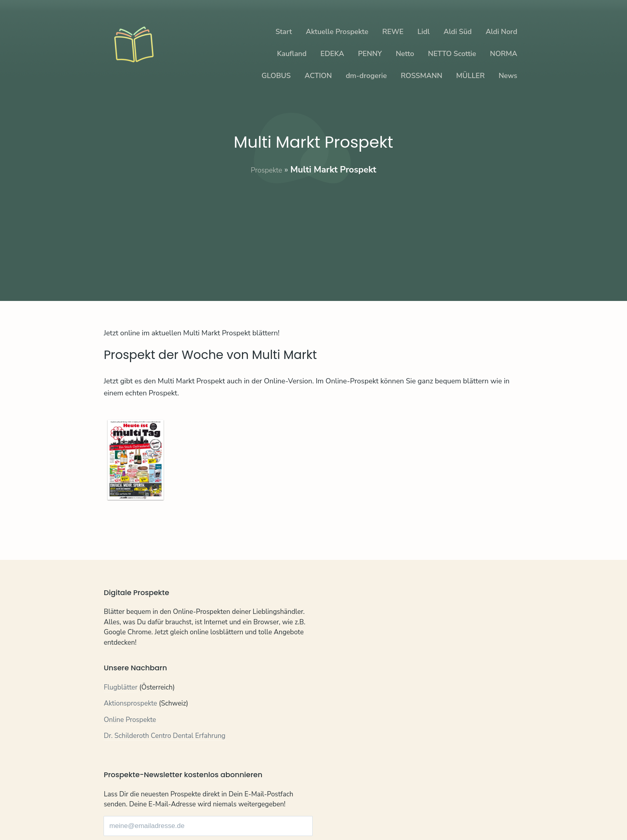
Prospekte (267, 170)
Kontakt (115, 811)
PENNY (370, 54)
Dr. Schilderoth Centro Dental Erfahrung (165, 737)
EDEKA (332, 54)
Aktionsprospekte (130, 705)
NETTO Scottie (452, 54)
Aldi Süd (458, 32)
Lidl (423, 32)
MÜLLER (470, 76)
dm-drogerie (366, 76)
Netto (405, 54)
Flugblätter (121, 689)
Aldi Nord (501, 32)
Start (284, 32)
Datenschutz (151, 811)
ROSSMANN (421, 76)
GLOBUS (276, 76)
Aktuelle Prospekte (337, 32)
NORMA (503, 54)
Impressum (193, 811)
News (508, 76)
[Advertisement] (314, 232)
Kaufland (292, 54)
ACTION (318, 76)
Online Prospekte (130, 721)
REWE (393, 32)
